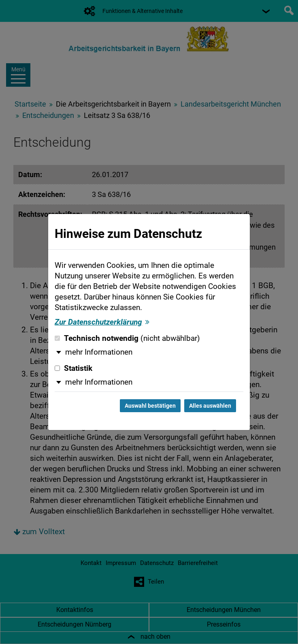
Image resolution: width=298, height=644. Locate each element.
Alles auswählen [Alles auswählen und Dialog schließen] (210, 406)
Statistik (73, 368)
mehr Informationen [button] (99, 352)
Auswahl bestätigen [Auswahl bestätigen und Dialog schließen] (150, 406)
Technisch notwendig (127, 338)
